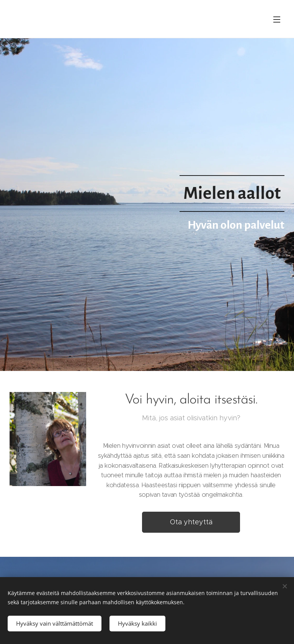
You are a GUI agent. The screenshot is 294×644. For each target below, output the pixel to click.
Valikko (277, 20)
